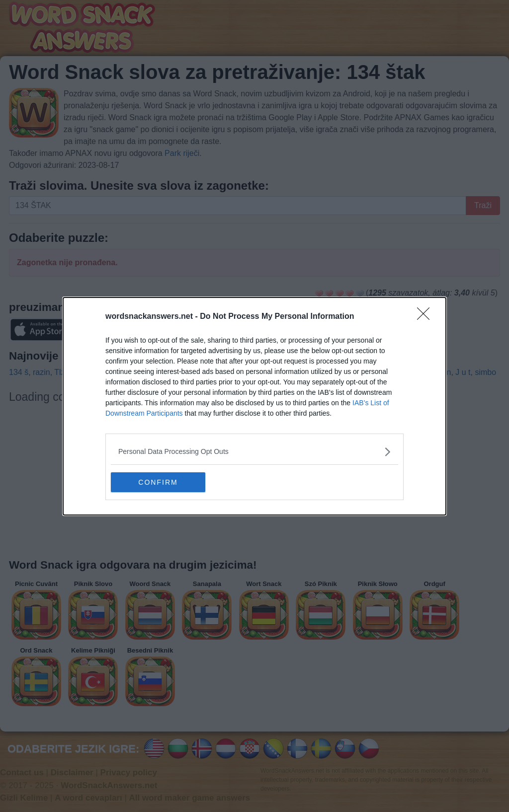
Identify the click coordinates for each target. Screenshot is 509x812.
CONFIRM (158, 482)
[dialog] (254, 406)
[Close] (426, 317)
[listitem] (254, 452)
